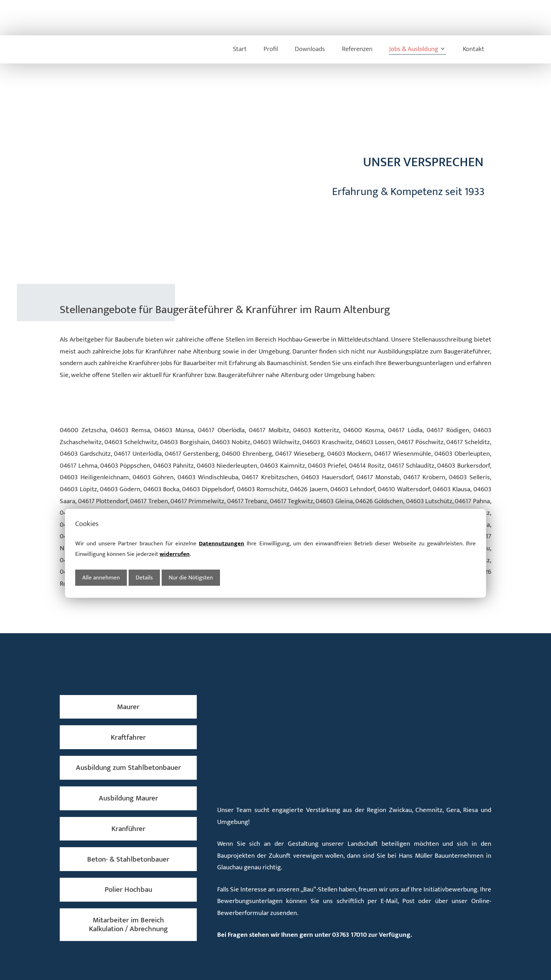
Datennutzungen (222, 480)
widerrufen (175, 491)
